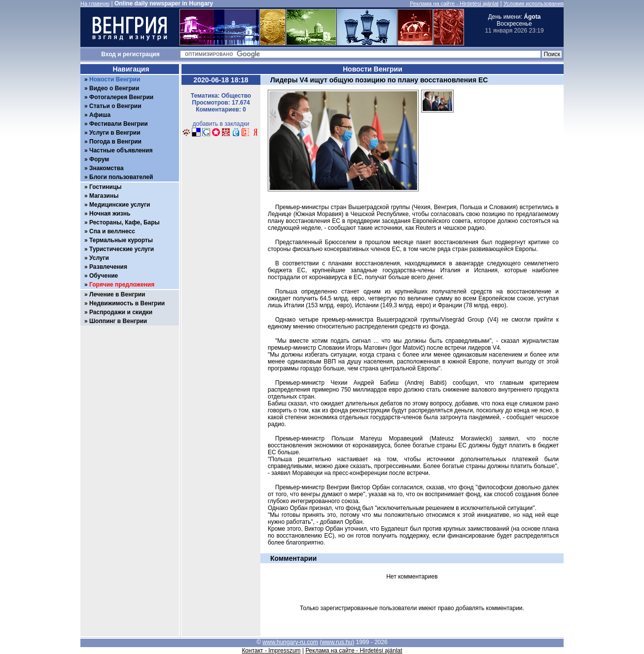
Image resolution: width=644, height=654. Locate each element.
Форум (99, 159)
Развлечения (108, 267)
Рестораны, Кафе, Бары (125, 222)
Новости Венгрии (115, 79)
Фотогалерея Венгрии (121, 97)
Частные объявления (121, 150)
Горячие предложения (122, 285)
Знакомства (107, 168)
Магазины (104, 196)
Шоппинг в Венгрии (118, 321)
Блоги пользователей (121, 177)
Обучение (104, 276)
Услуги (99, 258)
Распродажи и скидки (121, 312)
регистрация (141, 54)
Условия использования (534, 3)
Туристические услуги (122, 249)
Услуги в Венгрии (115, 133)
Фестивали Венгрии (119, 124)
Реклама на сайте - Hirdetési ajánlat (454, 3)
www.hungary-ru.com (290, 642)
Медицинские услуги (120, 205)
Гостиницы (106, 187)
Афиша (100, 115)
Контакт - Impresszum (271, 651)
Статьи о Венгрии (115, 106)
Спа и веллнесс (112, 231)
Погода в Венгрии (115, 142)
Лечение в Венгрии (117, 294)
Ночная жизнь (110, 214)
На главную (95, 3)
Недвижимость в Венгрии (127, 303)
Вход (108, 54)
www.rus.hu (337, 642)
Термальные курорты (121, 240)
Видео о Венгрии (114, 88)
